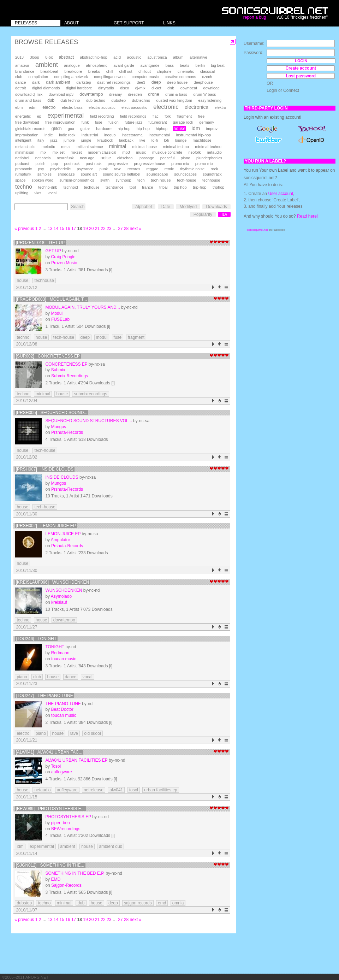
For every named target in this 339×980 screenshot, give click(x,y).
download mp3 (61, 94)
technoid (71, 187)
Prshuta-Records (67, 432)
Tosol (56, 766)
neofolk (194, 152)
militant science (90, 147)
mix (43, 152)
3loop (34, 57)
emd (162, 903)
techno (24, 187)
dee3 (141, 82)
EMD (56, 879)
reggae (152, 169)
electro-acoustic (102, 107)
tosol (134, 790)
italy (41, 140)
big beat (218, 65)
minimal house (145, 147)
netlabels (43, 158)
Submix (58, 370)
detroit (20, 88)
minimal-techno (208, 147)
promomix (23, 169)
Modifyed (188, 207)
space (20, 180)
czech (207, 77)
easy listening (210, 100)
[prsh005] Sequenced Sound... (52, 413)
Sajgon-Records (66, 885)
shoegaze (66, 174)
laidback (126, 140)
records (134, 169)
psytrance (85, 169)
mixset (76, 152)
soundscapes (185, 174)
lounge (181, 140)
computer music (145, 77)
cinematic (186, 71)
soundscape (157, 174)
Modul (57, 313)
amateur (22, 65)
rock (214, 169)
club (19, 77)
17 (74, 229)
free (201, 116)
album (178, 57)
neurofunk (65, 158)
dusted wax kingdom (174, 100)
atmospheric (97, 65)
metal (66, 147)
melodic (48, 147)
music (141, 152)
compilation (38, 77)
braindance (25, 71)
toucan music (64, 659)
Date (166, 207)
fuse (99, 122)
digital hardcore (79, 88)
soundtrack (212, 174)
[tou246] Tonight (36, 639)
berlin (200, 65)
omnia (178, 903)
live (142, 140)
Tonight (55, 647)
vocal (52, 193)
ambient (47, 65)
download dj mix (29, 94)
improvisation (27, 135)
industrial (90, 135)
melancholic (25, 147)
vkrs (38, 193)
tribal (163, 187)
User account (281, 194)
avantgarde (150, 65)
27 (120, 229)
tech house (161, 180)
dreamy (115, 94)
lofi (166, 140)
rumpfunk (23, 174)
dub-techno (96, 100)
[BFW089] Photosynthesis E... (50, 809)
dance (20, 82)
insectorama (132, 135)
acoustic (134, 57)
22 (103, 229)
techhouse (211, 180)
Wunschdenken (64, 590)
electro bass (72, 107)
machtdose (202, 140)
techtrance (114, 187)
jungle (86, 140)
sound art (89, 174)
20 (91, 229)
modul (102, 337)
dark (36, 82)
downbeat (189, 88)
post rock (72, 164)
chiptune (164, 71)
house (179, 129)
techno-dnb (48, 187)
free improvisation (60, 122)
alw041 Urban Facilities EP (76, 760)
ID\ (224, 214)
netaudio (214, 152)
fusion (114, 122)
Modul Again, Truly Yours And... (82, 307)
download (212, 88)
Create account (301, 68)
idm (196, 128)
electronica (197, 107)
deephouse (203, 82)
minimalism (25, 152)
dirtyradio (106, 88)
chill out (126, 71)
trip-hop (200, 187)
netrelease (94, 790)
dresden (135, 94)
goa (71, 129)
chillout (145, 71)
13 (50, 229)
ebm (19, 107)
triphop (218, 187)
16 (68, 229)
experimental (66, 116)
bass (170, 65)
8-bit (49, 57)
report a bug (255, 17)
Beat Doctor (62, 709)
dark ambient (58, 82)
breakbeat (49, 71)
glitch (57, 129)
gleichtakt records (30, 129)
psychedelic (60, 169)
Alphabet (144, 207)
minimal (118, 146)
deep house (177, 82)
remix (169, 169)
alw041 (116, 790)
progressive (118, 164)
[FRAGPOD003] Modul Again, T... (51, 299)
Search (78, 207)
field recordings (133, 116)
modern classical (102, 152)
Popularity (203, 214)
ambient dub (111, 846)
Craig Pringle (63, 257)
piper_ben (60, 823)
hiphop (162, 129)
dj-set (156, 88)
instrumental (159, 135)
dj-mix (140, 88)
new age (87, 158)
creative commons (181, 77)
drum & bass (176, 94)
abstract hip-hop (93, 57)
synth (105, 180)
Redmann (60, 653)
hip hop (124, 129)
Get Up (53, 251)
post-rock (94, 164)
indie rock (67, 135)
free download (27, 122)
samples (44, 174)
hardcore (104, 129)
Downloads (216, 207)
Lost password (301, 76)
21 (97, 229)
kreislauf (59, 602)
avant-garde (124, 65)
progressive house (149, 164)
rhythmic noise (192, 169)
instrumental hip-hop (194, 135)
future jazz (133, 122)
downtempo (91, 94)
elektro (220, 107)
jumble (69, 140)
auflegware (62, 772)
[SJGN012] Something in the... (50, 865)
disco (124, 88)
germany (207, 122)
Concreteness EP (66, 364)
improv (212, 129)
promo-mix (204, 164)
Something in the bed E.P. (75, 873)
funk (85, 122)
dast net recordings (114, 82)
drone (154, 94)
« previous (24, 229)
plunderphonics (209, 158)
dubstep (118, 100)
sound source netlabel (121, 174)
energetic (23, 116)
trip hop (180, 187)
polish (40, 164)
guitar (85, 129)
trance (148, 187)
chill (110, 71)
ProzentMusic (64, 263)
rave (117, 169)
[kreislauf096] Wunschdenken (52, 582)
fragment (184, 116)
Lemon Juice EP (63, 534)
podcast (22, 164)
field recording (102, 116)
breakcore (73, 71)
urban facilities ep (160, 790)
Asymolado (61, 596)
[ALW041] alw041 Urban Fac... (49, 752)
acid (117, 57)
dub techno (70, 100)
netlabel (22, 158)
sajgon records (138, 903)
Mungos (58, 427)
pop (55, 164)
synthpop (123, 180)
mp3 (126, 152)
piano (186, 158)
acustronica (157, 57)
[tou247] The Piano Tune (44, 696)
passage (147, 158)
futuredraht (157, 122)
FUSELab (60, 319)
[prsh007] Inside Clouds (45, 469)
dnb (171, 88)
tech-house (187, 180)
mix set (59, 152)
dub (51, 100)
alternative (198, 57)
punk (104, 169)
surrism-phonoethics (77, 180)
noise (106, 158)
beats (185, 65)
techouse (92, 187)
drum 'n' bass (204, 94)
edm (33, 107)
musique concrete (167, 152)
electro (49, 107)
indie (49, 135)
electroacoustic (134, 107)
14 (56, 229)
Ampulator (61, 540)
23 (109, 229)
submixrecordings (90, 394)
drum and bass (28, 100)
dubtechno (141, 100)
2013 (19, 57)
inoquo (110, 135)
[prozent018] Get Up (40, 243)
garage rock (183, 122)
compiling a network (71, 77)
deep (156, 82)
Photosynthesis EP (68, 817)
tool (133, 187)
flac (156, 116)
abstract (66, 57)
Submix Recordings (70, 376)
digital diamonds (46, 88)
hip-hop (143, 129)
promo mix (180, 164)
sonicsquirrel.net (257, 230)
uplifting (22, 193)
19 (85, 229)
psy (41, 169)
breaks (94, 71)
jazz (54, 140)
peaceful (168, 158)
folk (168, 116)
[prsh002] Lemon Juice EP (46, 526)
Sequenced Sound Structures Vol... (88, 421)
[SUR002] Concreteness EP (48, 356)
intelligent (23, 140)
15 (62, 229)
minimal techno (176, 147)
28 (126, 229)
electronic (166, 107)
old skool (92, 733)
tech (141, 180)
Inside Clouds (62, 477)
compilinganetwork (110, 77)
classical (207, 71)
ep (39, 116)
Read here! (307, 216)
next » (136, 229)
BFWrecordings (66, 829)
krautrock (105, 140)
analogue (72, 65)
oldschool (125, 158)
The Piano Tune (63, 704)
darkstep (84, 82)
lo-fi (155, 140)
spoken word (43, 180)
